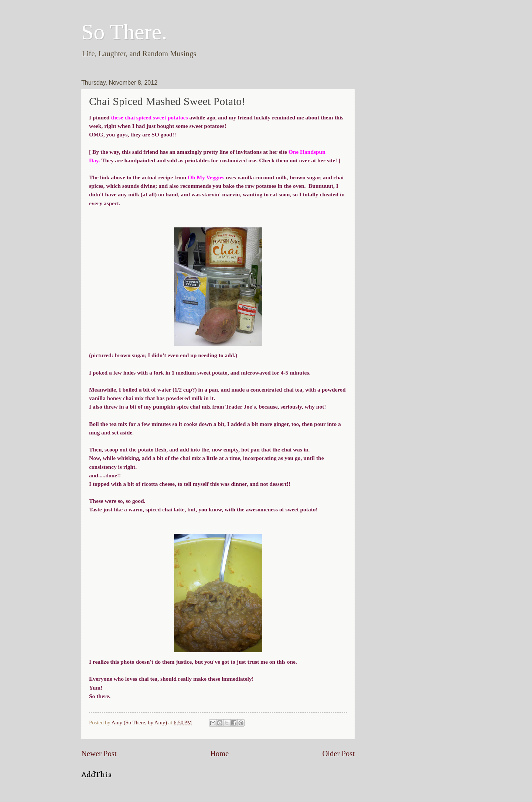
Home (219, 754)
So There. (124, 32)
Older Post (338, 754)
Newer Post (99, 754)
